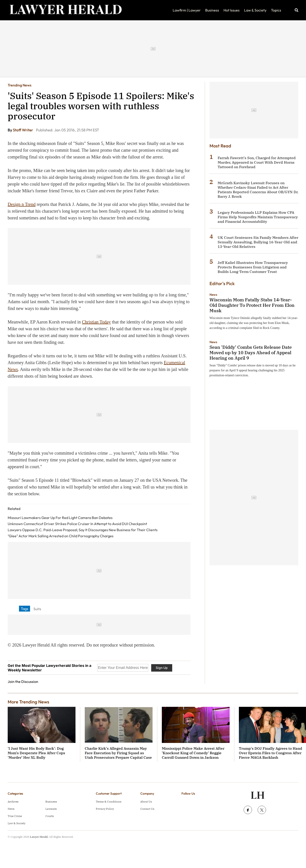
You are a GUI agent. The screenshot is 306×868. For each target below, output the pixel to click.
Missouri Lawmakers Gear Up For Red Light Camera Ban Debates (60, 518)
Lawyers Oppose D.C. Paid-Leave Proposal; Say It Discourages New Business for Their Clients (83, 530)
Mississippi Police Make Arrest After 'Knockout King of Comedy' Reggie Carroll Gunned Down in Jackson (193, 753)
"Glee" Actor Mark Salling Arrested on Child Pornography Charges (61, 536)
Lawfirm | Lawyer (187, 10)
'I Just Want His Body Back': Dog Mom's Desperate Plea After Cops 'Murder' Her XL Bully (36, 753)
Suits (37, 609)
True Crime (15, 816)
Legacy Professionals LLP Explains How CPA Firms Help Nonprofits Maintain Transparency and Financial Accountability (258, 217)
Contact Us (147, 809)
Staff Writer (23, 130)
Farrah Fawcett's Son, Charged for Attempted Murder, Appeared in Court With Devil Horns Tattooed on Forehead (257, 162)
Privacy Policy (105, 809)
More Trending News (28, 702)
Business (212, 10)
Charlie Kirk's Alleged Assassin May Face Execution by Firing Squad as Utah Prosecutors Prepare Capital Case (118, 753)
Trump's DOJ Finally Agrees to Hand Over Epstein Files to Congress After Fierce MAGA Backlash (271, 753)
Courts (50, 816)
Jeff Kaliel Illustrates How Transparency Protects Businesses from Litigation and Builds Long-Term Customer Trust (253, 267)
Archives (13, 802)
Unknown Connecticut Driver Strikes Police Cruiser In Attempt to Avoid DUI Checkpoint (77, 524)
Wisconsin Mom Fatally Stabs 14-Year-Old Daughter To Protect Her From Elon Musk (252, 305)
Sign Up (162, 668)
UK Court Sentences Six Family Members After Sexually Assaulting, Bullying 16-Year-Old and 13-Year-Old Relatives (258, 242)
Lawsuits (51, 809)
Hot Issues (232, 10)
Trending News (20, 85)
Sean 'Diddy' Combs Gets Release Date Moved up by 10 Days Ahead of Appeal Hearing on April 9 (251, 353)
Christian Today (96, 322)
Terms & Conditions (109, 802)
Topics (276, 10)
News (213, 295)
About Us (146, 802)
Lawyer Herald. (39, 837)
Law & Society (255, 10)
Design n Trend (22, 204)
